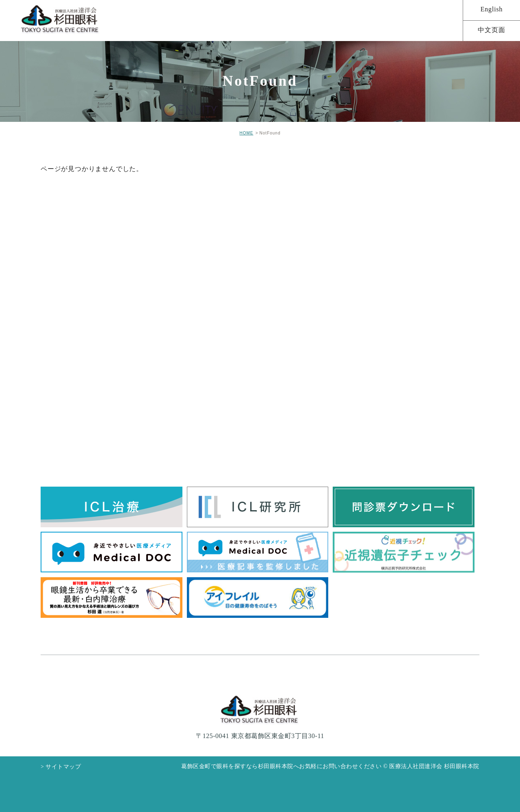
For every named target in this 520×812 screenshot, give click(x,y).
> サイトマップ (61, 767)
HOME (246, 133)
